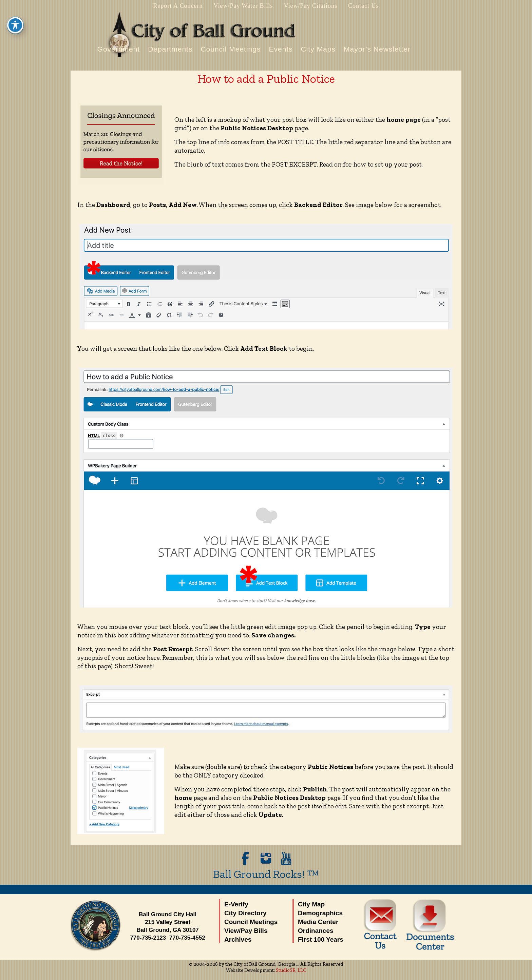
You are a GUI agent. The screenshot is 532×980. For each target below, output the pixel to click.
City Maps (318, 49)
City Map (311, 904)
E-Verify (236, 904)
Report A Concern (178, 6)
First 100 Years (321, 939)
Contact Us (364, 6)
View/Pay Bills (246, 931)
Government (119, 49)
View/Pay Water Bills (243, 6)
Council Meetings (231, 49)
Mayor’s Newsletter (377, 49)
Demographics (320, 913)
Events (281, 49)
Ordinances (316, 931)
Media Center (318, 922)
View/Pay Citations (311, 6)
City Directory (245, 913)
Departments (170, 49)
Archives (238, 939)
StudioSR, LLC (291, 970)
